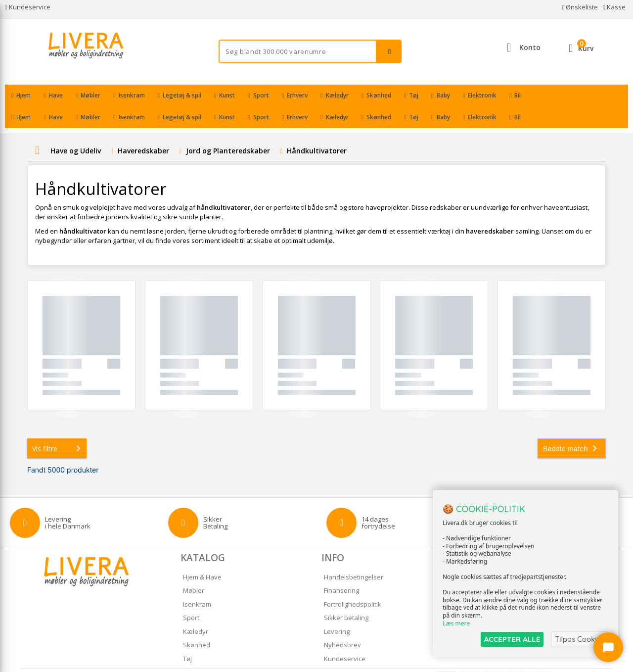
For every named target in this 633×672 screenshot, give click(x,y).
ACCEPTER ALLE (512, 639)
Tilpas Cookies (580, 639)
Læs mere (456, 623)
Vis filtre (58, 427)
